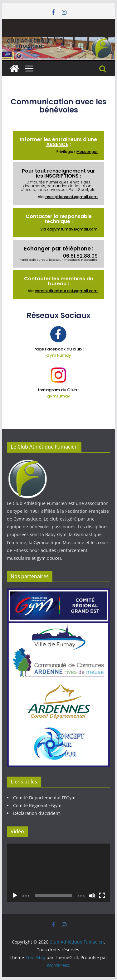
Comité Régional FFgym (37, 805)
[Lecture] (15, 896)
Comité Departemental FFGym (44, 798)
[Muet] (92, 896)
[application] (59, 873)
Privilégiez (77, 152)
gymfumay (59, 396)
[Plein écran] (102, 896)
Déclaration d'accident (37, 813)
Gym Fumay (59, 355)
